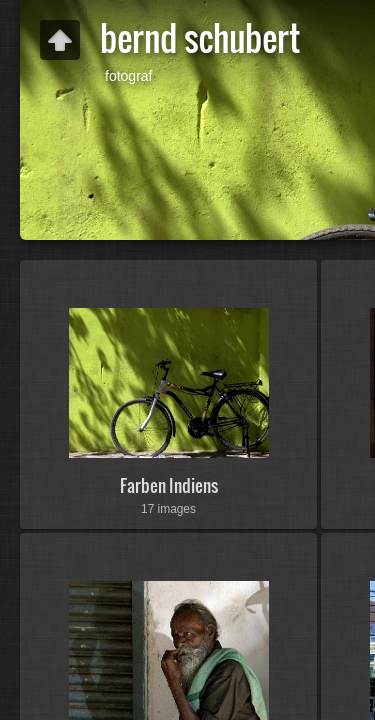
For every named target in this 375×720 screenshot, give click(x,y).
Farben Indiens (169, 485)
